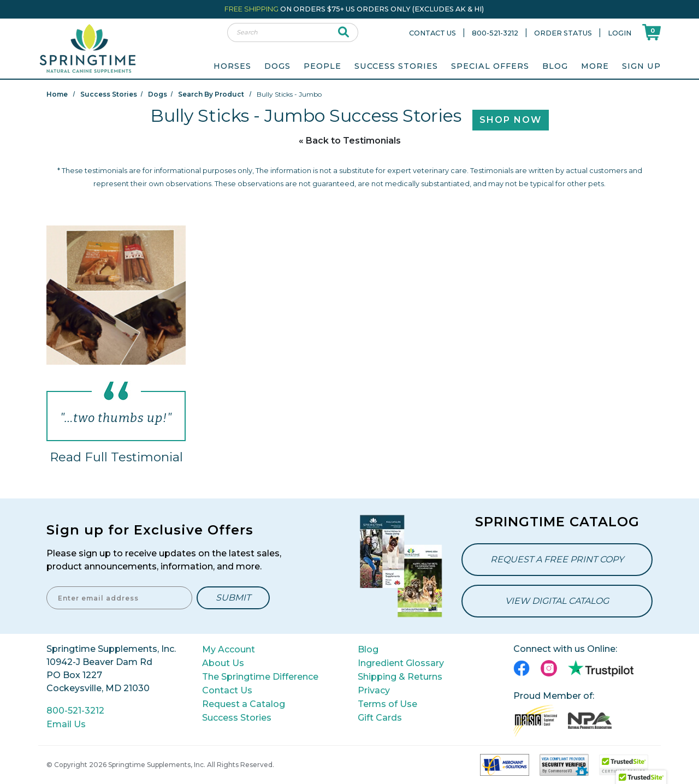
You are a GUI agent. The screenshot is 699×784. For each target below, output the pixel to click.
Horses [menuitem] (232, 66)
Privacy (374, 690)
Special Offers (490, 66)
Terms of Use (387, 704)
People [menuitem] (322, 66)
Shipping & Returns (400, 677)
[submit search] (344, 32)
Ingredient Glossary (401, 663)
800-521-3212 (495, 33)
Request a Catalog (244, 704)
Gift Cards (380, 718)
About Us (223, 663)
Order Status (563, 33)
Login (620, 33)
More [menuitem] (595, 66)
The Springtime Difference (260, 677)
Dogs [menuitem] (277, 66)
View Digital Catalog (557, 601)
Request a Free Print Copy (557, 559)
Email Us (66, 724)
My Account (229, 649)
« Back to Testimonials (350, 141)
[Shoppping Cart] (651, 32)
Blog (555, 66)
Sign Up (641, 66)
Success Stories (396, 66)
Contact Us (433, 33)
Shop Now (511, 120)
